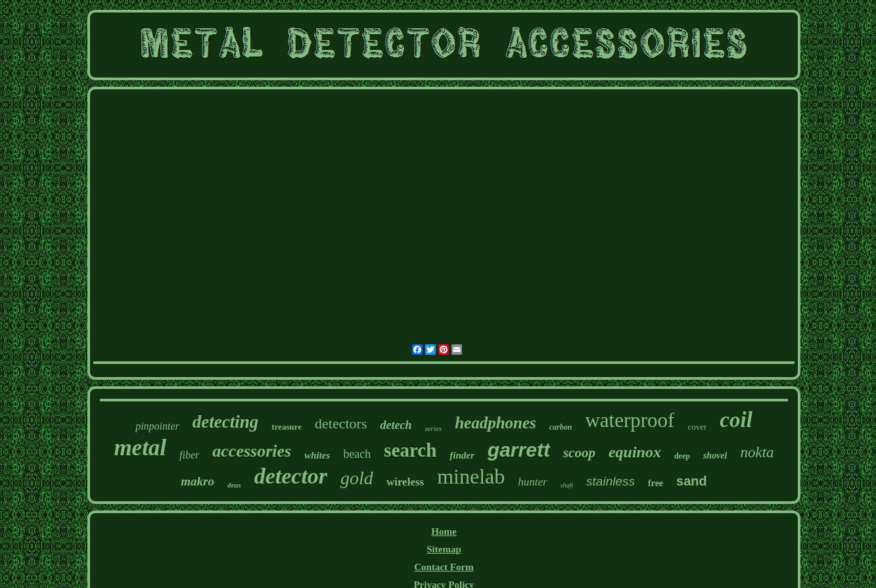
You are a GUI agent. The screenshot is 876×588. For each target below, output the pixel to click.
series (433, 428)
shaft (567, 485)
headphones (496, 423)
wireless (405, 482)
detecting (225, 422)
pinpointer (157, 426)
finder (462, 455)
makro (197, 481)
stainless (611, 481)
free (656, 483)
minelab (471, 476)
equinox (635, 452)
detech (396, 425)
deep (682, 456)
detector (291, 476)
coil (736, 420)
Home (444, 531)
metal (140, 448)
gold (357, 478)
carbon (561, 427)
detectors (341, 423)
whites (317, 455)
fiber (189, 455)
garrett (519, 450)
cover (697, 427)
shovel (715, 456)
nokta (757, 452)
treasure (287, 427)
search (410, 450)
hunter (532, 482)
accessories (252, 451)
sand (692, 481)
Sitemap (444, 549)
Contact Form (444, 567)
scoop (579, 453)
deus (234, 485)
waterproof (630, 420)
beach (357, 454)
